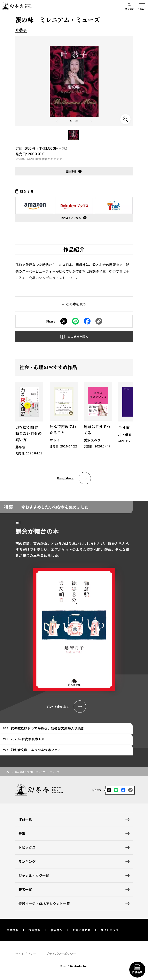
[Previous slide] (57, 121)
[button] (73, 135)
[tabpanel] (74, 607)
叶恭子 (21, 30)
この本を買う (76, 304)
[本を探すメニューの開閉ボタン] (130, 6)
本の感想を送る (78, 337)
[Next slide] (91, 121)
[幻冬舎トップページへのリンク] (17, 6)
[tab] (66, 728)
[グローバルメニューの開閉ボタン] (142, 6)
